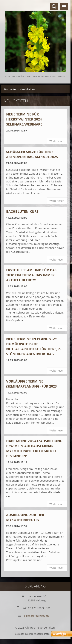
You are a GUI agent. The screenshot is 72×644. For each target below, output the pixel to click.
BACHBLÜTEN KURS (22, 211)
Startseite (10, 89)
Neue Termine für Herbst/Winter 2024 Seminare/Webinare (24, 119)
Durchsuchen (54, 7)
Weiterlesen (57, 141)
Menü (64, 7)
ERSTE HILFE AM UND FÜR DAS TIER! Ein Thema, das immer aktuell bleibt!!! (31, 275)
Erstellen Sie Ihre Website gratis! (33, 634)
